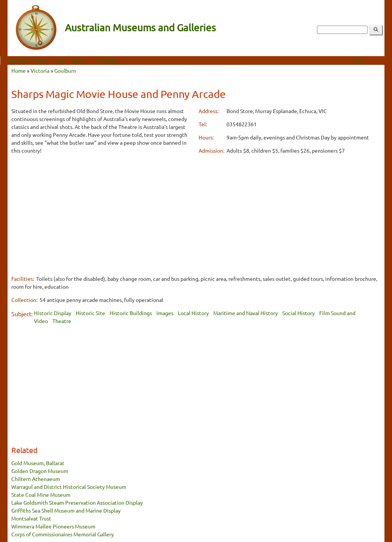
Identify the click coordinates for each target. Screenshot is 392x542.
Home (18, 70)
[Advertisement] (102, 214)
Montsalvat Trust (31, 518)
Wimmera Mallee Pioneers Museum (53, 526)
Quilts (67, 60)
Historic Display (53, 313)
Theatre (62, 321)
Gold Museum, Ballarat (38, 463)
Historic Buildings (131, 313)
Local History (193, 313)
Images (165, 313)
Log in (367, 60)
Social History (299, 313)
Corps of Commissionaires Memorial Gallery (63, 534)
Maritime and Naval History (246, 313)
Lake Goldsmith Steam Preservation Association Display (77, 502)
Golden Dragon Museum (40, 471)
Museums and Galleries (34, 60)
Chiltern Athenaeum (36, 479)
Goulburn (65, 70)
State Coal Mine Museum (41, 495)
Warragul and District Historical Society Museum (69, 487)
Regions (86, 60)
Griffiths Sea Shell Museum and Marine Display (66, 510)
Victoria (40, 70)
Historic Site (90, 313)
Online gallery (113, 60)
